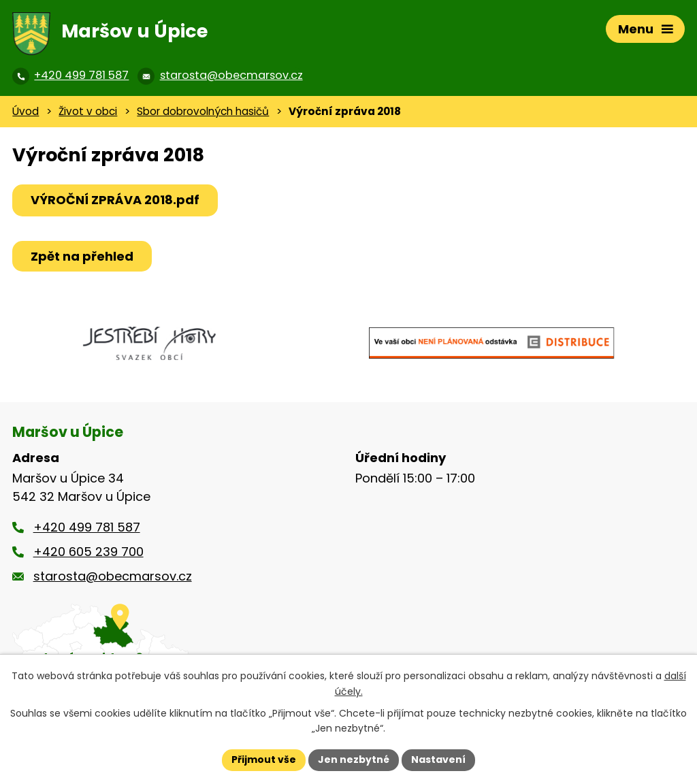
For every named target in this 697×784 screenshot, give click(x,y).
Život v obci (88, 111)
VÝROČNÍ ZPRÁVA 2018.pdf (115, 200)
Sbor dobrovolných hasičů (203, 111)
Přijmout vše (264, 759)
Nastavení (438, 759)
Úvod (26, 111)
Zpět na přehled (82, 256)
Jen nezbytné (354, 759)
